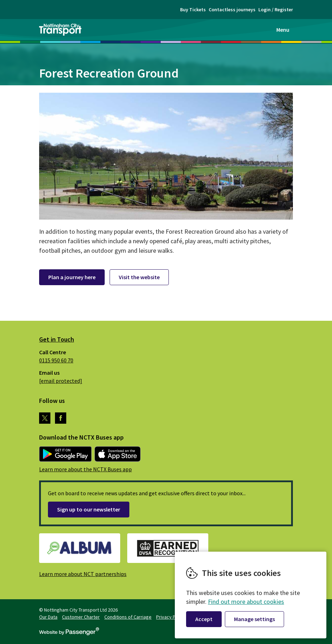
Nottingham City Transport (60, 30)
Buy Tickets (193, 10)
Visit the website (139, 277)
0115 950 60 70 (56, 360)
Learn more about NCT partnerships (83, 574)
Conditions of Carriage (128, 617)
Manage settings (254, 619)
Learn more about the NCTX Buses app (85, 469)
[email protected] (61, 381)
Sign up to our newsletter (89, 509)
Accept (204, 619)
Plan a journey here (72, 277)
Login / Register (276, 10)
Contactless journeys (232, 10)
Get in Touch (57, 339)
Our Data (48, 617)
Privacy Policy (171, 617)
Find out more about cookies (246, 602)
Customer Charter (81, 617)
